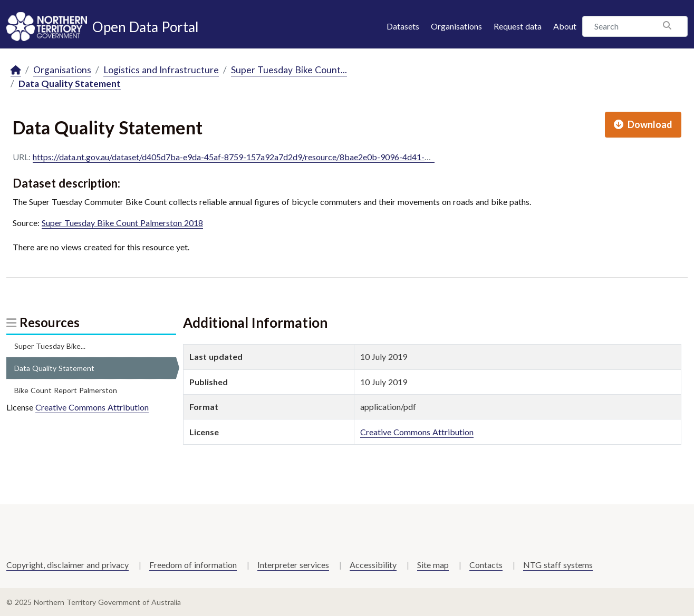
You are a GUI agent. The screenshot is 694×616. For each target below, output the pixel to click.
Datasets (403, 26)
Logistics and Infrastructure (161, 70)
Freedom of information (193, 565)
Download (643, 124)
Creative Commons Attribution (92, 407)
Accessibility (373, 565)
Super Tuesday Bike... (50, 346)
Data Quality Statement (70, 84)
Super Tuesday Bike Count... (289, 70)
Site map (433, 565)
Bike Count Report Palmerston (66, 390)
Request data (518, 26)
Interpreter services (293, 565)
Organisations (456, 26)
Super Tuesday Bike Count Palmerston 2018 (122, 223)
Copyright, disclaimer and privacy (68, 565)
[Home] (16, 70)
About (565, 26)
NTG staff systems (558, 565)
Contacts (486, 565)
